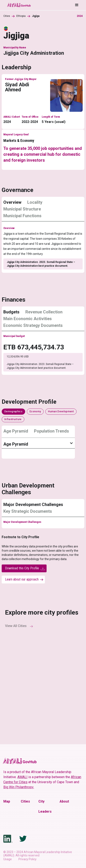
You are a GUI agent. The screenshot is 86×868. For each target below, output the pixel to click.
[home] (19, 5)
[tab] (14, 204)
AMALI (22, 777)
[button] (55, 5)
